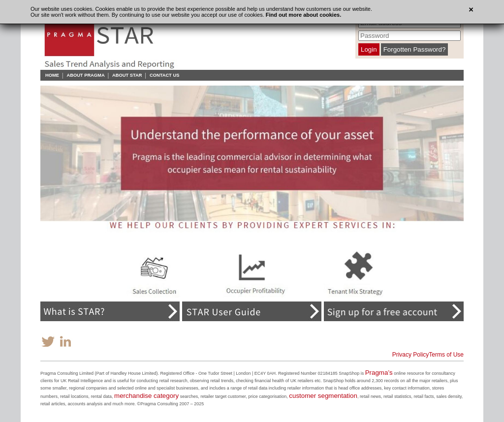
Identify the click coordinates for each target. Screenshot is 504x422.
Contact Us (164, 75)
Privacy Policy (411, 355)
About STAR (127, 75)
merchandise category (146, 396)
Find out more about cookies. (303, 15)
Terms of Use (446, 355)
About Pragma (85, 75)
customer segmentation (323, 396)
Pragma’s (379, 373)
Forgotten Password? (415, 49)
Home (52, 75)
